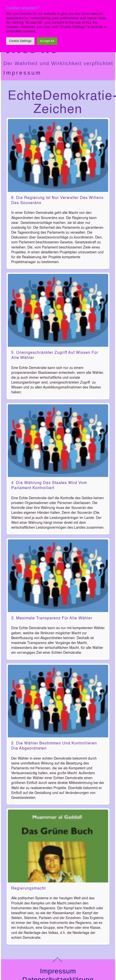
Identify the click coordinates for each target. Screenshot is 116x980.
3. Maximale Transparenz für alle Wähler (52, 618)
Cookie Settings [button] (20, 41)
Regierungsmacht (28, 889)
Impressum (22, 73)
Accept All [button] (47, 41)
